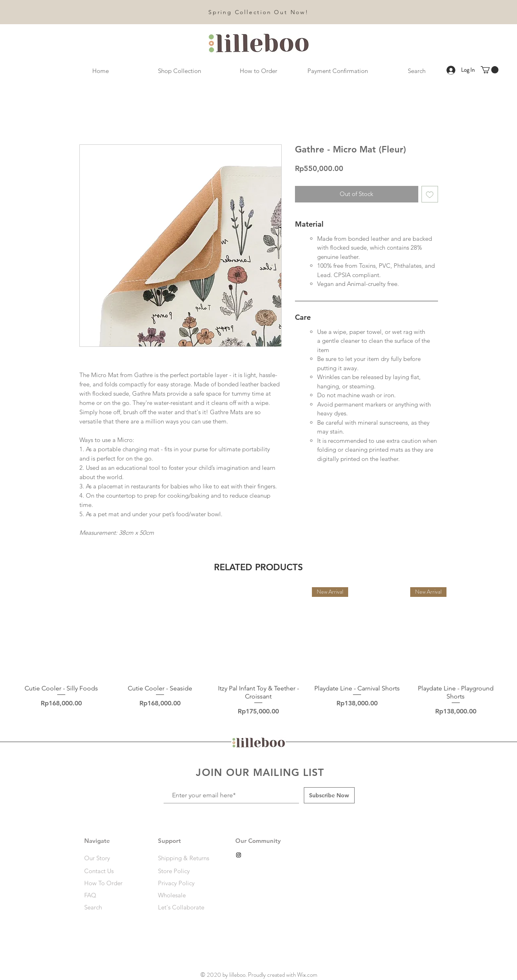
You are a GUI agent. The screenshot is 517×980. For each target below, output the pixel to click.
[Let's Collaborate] (185, 907)
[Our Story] (113, 858)
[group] (258, 653)
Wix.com (307, 975)
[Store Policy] (185, 871)
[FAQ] (109, 895)
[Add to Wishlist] (430, 194)
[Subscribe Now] (329, 795)
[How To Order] (113, 883)
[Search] (113, 907)
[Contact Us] (113, 871)
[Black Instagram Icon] (239, 855)
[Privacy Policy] (185, 883)
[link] (490, 70)
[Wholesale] (185, 895)
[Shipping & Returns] (185, 858)
